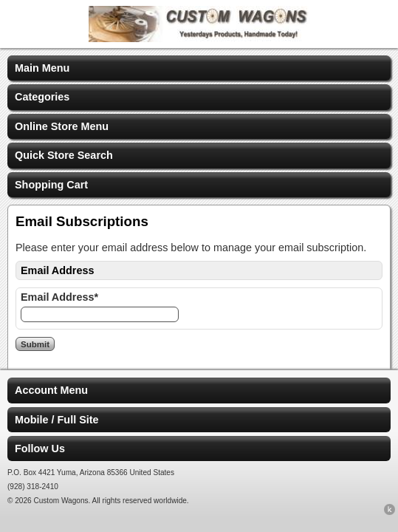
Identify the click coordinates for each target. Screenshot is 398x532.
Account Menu (51, 390)
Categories (42, 97)
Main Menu (42, 68)
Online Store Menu (62, 126)
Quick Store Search (64, 155)
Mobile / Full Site (57, 420)
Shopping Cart (51, 185)
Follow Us (40, 449)
